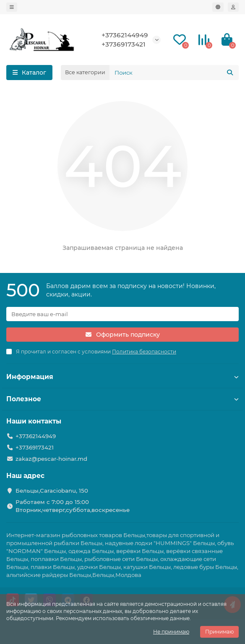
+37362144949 (125, 35)
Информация (122, 377)
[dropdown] (12, 7)
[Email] (122, 314)
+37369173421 (124, 44)
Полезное (122, 399)
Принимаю (219, 632)
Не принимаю (171, 632)
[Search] (174, 73)
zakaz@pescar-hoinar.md (51, 459)
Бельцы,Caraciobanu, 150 (52, 491)
